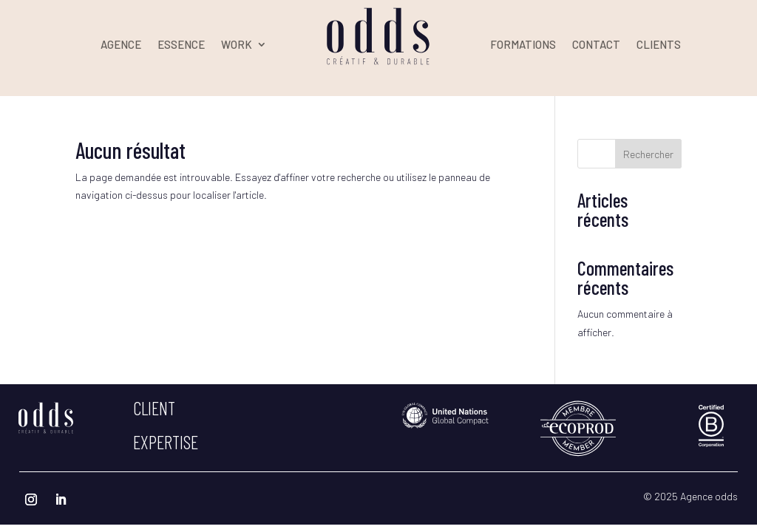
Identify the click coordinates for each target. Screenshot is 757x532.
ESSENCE (181, 45)
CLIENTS (659, 45)
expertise (166, 442)
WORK (237, 45)
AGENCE (121, 45)
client (154, 408)
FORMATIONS (523, 45)
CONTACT (596, 45)
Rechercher (648, 154)
